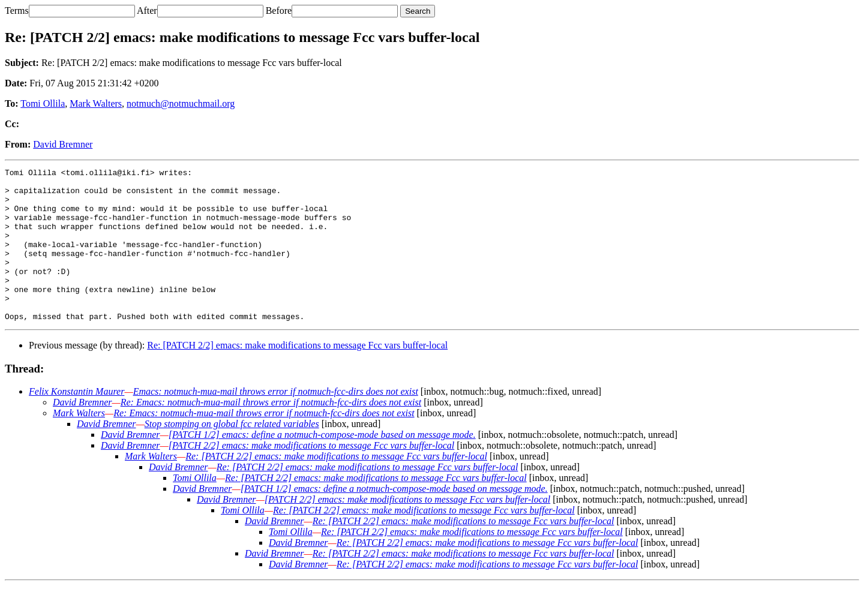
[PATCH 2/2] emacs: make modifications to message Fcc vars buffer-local (312, 476)
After (147, 10)
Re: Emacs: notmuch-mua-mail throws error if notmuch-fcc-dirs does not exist (271, 433)
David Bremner (63, 144)
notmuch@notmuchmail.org (181, 103)
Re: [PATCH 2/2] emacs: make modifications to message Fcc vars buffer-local (297, 376)
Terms (17, 10)
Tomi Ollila (43, 103)
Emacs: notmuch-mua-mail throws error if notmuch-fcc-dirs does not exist (276, 422)
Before (279, 10)
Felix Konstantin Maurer (76, 422)
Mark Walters (96, 103)
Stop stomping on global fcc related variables (232, 454)
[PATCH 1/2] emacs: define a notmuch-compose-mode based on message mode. (322, 465)
